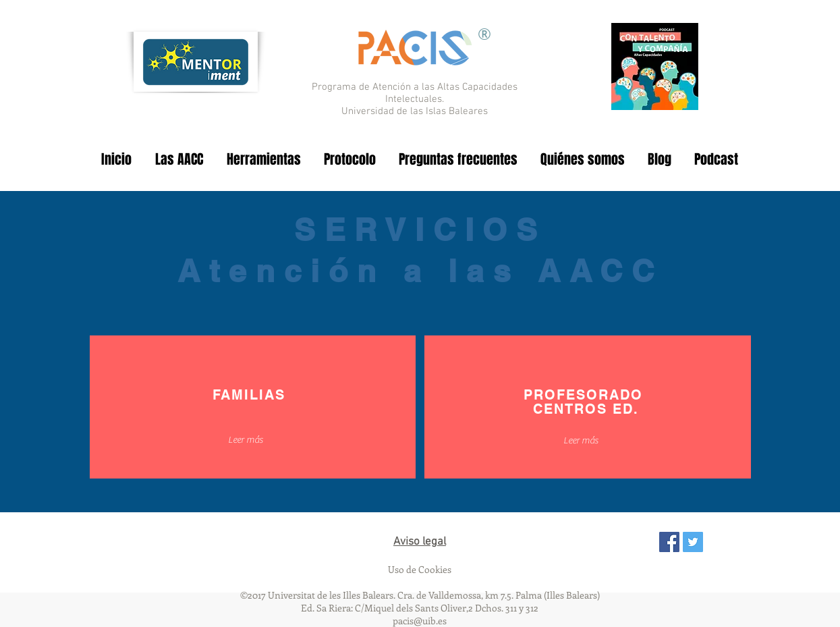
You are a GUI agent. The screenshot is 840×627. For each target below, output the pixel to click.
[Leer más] (581, 441)
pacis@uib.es (420, 621)
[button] (246, 440)
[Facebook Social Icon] (669, 542)
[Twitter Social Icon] (693, 542)
